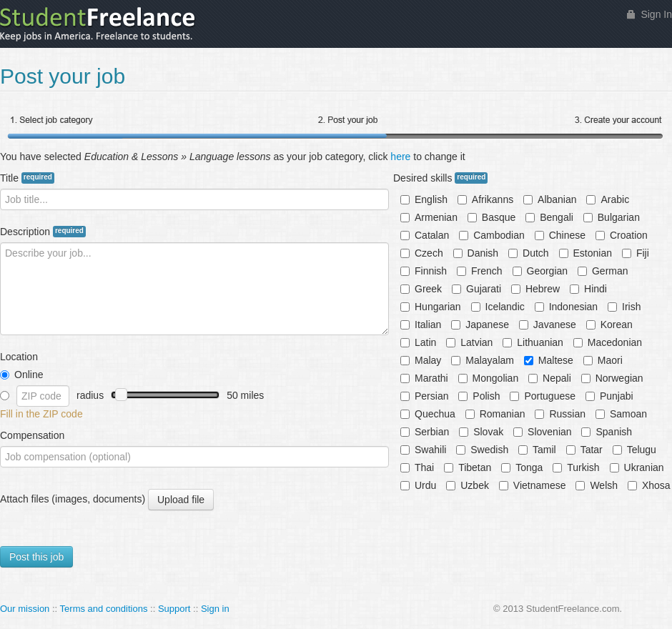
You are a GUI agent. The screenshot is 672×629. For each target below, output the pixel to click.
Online (21, 375)
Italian (421, 325)
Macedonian (608, 342)
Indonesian (567, 307)
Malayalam (483, 360)
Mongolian (489, 378)
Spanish (607, 432)
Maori (603, 360)
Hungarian (431, 307)
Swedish (482, 450)
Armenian (429, 217)
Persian (424, 396)
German (603, 271)
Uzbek (468, 485)
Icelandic (498, 307)
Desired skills (440, 178)
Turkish (576, 467)
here (400, 157)
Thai (417, 467)
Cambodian (492, 235)
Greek (421, 289)
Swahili (423, 450)
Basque (491, 217)
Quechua (428, 414)
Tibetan (468, 467)
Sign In (656, 14)
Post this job (36, 557)
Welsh (597, 485)
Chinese (560, 235)
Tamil (537, 450)
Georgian (540, 271)
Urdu (418, 485)
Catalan (425, 235)
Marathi (424, 378)
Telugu (634, 450)
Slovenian (543, 432)
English (424, 199)
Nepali (550, 378)
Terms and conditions (104, 609)
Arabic (608, 199)
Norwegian (612, 378)
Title (27, 178)
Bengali (549, 217)
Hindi (588, 289)
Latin (418, 342)
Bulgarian (612, 217)
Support (174, 609)
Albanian (550, 199)
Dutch (529, 253)
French (480, 271)
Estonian (585, 253)
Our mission (25, 609)
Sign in (215, 609)
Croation (622, 235)
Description (43, 232)
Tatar (584, 450)
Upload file (181, 500)
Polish (479, 396)
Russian (560, 414)
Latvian (469, 342)
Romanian (495, 414)
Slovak (481, 432)
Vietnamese (533, 485)
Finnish (424, 271)
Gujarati (476, 289)
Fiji (636, 253)
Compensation (32, 435)
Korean (609, 325)
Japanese (480, 325)
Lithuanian (533, 342)
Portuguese (543, 396)
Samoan (621, 414)
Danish (476, 253)
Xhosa (649, 485)
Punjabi (609, 396)
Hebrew (535, 289)
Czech (422, 253)
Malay (421, 360)
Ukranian (637, 467)
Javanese (548, 325)
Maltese (549, 360)
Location (19, 357)
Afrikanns (485, 199)
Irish (624, 307)
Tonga (522, 467)
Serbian (425, 432)
